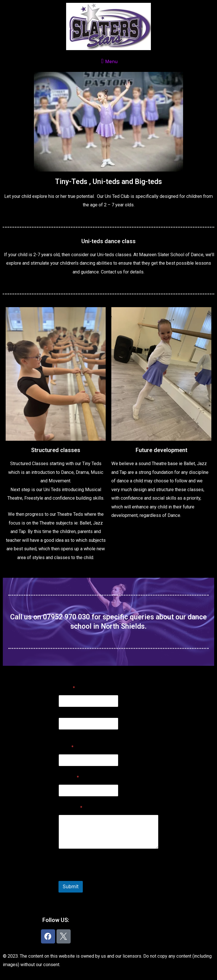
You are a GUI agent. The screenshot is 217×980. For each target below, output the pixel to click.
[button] (108, 61)
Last (62, 734)
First (62, 711)
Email (66, 747)
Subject (69, 777)
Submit (71, 887)
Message (70, 808)
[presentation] (101, 877)
